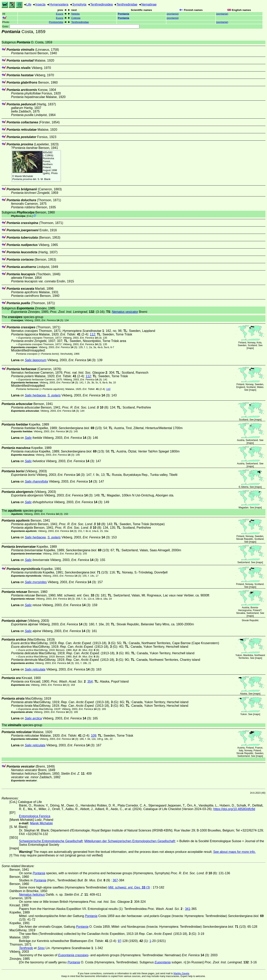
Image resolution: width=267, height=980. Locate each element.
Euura (59, 14)
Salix (28, 438)
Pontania (123, 14)
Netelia (75, 14)
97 (120, 941)
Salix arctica (33, 718)
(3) (52, 320)
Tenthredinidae (127, 4)
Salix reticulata (35, 669)
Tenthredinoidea (102, 4)
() (173, 14)
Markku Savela (181, 973)
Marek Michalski (24, 176)
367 (115, 880)
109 (94, 736)
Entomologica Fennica (35, 816)
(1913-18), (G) (87, 643)
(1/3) (80, 428)
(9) (86, 650)
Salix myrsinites (36, 582)
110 (108, 389)
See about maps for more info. (234, 852)
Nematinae (149, 4)
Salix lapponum (35, 360)
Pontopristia (56, 22)
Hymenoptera (59, 4)
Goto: (71, 26)
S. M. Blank (44, 179)
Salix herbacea (35, 395)
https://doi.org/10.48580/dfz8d (234, 809)
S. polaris (54, 395)
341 (188, 909)
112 (93, 334)
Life (29, 4)
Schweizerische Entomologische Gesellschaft (51, 841)
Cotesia (76, 18)
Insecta (40, 4)
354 (90, 681)
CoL (30, 216)
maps (250, 348)
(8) (85, 407)
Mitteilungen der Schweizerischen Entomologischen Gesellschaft (130, 841)
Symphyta (79, 4)
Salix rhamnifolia (36, 481)
